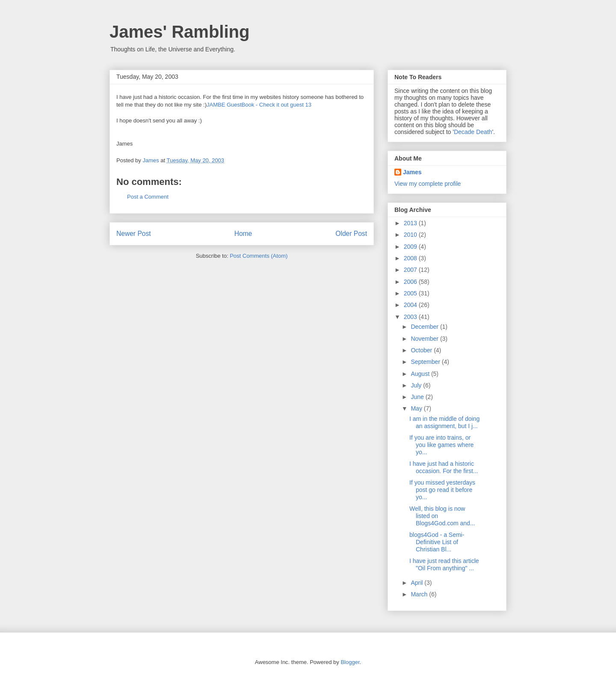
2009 (411, 247)
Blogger (350, 662)
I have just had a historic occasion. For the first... (444, 467)
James (412, 172)
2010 (411, 235)
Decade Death (473, 132)
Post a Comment (148, 197)
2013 (411, 223)
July (417, 385)
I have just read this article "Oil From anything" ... (444, 564)
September (426, 362)
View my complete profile (428, 184)
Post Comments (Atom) (259, 256)
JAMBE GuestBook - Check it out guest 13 (259, 105)
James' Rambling (179, 32)
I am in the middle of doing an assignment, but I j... (444, 422)
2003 (411, 317)
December (425, 327)
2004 (411, 305)
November (425, 339)
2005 (411, 293)
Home (243, 234)
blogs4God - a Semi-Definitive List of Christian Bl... (437, 542)
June (418, 397)
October (422, 350)
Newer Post (134, 234)
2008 (411, 258)
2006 (411, 282)
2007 (411, 270)
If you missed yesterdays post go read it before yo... (442, 490)
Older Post (351, 234)
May (417, 408)
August (421, 374)
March (420, 594)
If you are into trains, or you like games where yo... (441, 445)
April (418, 583)
